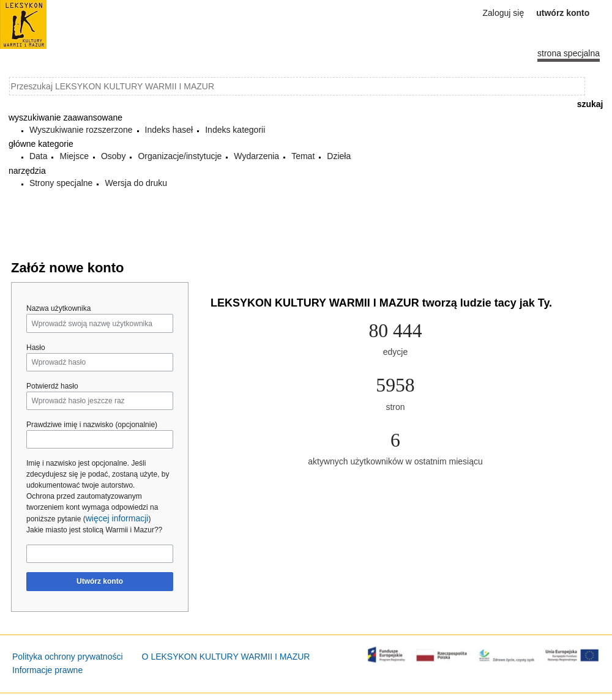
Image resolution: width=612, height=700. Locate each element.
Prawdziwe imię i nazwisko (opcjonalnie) (92, 425)
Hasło (36, 348)
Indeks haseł (169, 130)
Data (39, 156)
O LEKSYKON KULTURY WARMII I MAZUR (226, 657)
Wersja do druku (136, 183)
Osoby (113, 156)
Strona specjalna (569, 53)
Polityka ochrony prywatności (68, 657)
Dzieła (339, 156)
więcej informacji (117, 518)
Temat (303, 156)
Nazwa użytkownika (58, 308)
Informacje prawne (47, 670)
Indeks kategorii (235, 130)
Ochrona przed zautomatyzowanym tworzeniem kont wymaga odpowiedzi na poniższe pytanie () (92, 508)
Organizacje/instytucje (180, 156)
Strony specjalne (61, 183)
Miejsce (74, 156)
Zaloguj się (504, 13)
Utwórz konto (100, 581)
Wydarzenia (256, 156)
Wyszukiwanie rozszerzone (81, 130)
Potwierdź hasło (52, 386)
